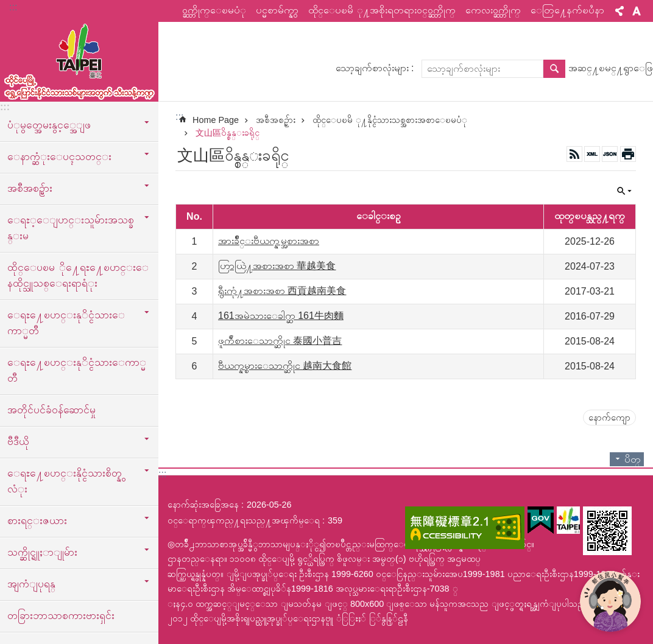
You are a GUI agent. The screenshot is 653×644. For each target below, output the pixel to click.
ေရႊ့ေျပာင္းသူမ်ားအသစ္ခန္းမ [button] (71, 228)
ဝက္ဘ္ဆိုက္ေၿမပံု (214, 10)
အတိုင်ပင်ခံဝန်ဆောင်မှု (51, 410)
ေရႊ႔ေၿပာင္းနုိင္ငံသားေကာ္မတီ (77, 370)
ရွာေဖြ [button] (554, 69)
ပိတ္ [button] (624, 191)
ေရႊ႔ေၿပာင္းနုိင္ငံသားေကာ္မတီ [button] (66, 323)
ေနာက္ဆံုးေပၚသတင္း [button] (59, 156)
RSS (574, 154)
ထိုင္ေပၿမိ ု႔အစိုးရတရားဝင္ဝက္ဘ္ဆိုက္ (382, 10)
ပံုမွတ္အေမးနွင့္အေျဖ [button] (49, 125)
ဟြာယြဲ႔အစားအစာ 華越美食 (277, 266)
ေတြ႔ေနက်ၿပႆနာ (567, 10)
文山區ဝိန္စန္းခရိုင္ (228, 133)
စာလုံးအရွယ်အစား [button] (637, 11)
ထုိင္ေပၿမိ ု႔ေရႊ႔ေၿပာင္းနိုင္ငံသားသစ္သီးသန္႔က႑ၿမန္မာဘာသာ (79, 59)
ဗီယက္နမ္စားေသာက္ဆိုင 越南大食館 (285, 366)
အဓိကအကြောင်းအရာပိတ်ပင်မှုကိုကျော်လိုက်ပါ (6, 6)
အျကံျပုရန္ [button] (31, 584)
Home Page (216, 120)
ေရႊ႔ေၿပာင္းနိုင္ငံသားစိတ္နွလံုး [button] (65, 481)
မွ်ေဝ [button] (619, 11)
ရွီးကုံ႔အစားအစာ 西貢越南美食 (282, 291)
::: (13, 7)
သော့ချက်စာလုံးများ (372, 68)
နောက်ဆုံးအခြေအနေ (203, 505)
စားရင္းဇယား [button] (37, 520)
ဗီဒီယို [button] (18, 441)
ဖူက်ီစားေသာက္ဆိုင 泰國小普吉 (280, 341)
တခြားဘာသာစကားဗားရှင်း (61, 615)
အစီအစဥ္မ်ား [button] (30, 188)
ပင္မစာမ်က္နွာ (277, 10)
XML (592, 154)
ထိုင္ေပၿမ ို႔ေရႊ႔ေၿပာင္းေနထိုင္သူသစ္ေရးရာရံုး (78, 275)
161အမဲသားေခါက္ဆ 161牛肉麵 (281, 316)
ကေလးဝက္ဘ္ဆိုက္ (493, 10)
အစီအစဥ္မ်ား (276, 120)
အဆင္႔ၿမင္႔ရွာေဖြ (611, 68)
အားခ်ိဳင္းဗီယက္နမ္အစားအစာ (269, 241)
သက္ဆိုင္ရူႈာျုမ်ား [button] (42, 552)
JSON (610, 154)
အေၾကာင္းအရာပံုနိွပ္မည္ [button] (628, 154)
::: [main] (179, 117)
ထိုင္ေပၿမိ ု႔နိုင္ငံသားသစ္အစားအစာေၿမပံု (390, 120)
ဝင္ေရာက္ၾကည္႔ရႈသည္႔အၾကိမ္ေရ (244, 520)
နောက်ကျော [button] (609, 418)
